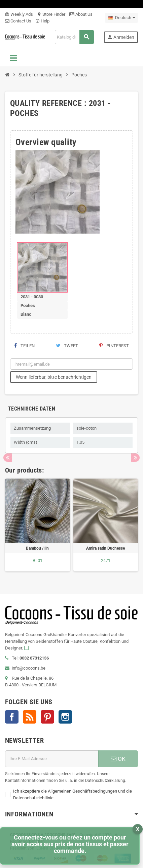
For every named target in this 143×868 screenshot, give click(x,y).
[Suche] (74, 37)
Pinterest (114, 346)
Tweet (67, 346)
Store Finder (51, 14)
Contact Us (18, 21)
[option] (38, 525)
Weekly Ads (19, 14)
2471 (106, 561)
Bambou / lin (37, 548)
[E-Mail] (52, 759)
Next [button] (135, 458)
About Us (81, 14)
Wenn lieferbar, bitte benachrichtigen (54, 377)
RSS (30, 717)
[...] (26, 648)
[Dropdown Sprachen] (121, 18)
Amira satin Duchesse (105, 548)
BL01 (38, 561)
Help (42, 21)
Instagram (65, 717)
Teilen (24, 346)
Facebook (12, 717)
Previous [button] (8, 458)
